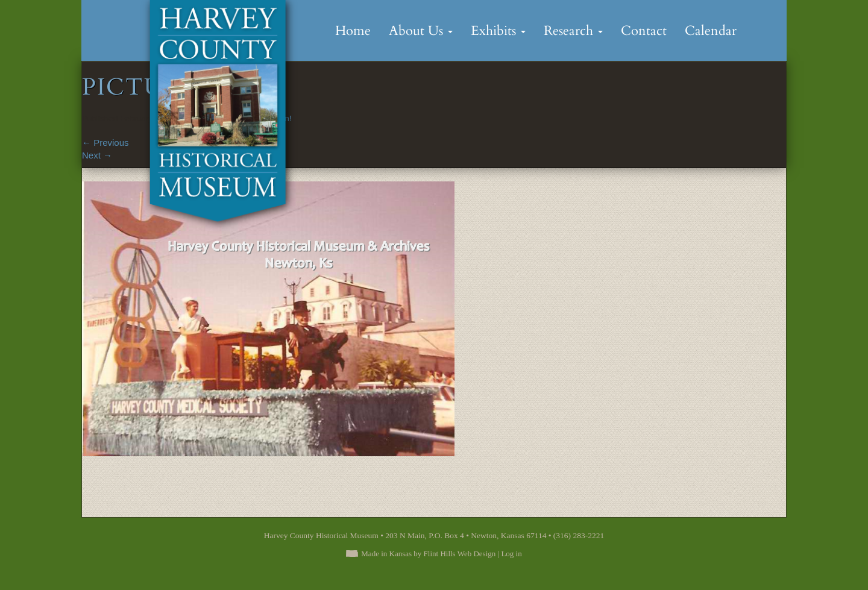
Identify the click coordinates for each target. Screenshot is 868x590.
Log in (511, 554)
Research (573, 31)
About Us (421, 31)
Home (353, 31)
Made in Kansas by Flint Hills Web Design (428, 554)
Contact (644, 31)
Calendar (711, 31)
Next (97, 155)
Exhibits (498, 31)
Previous (105, 143)
